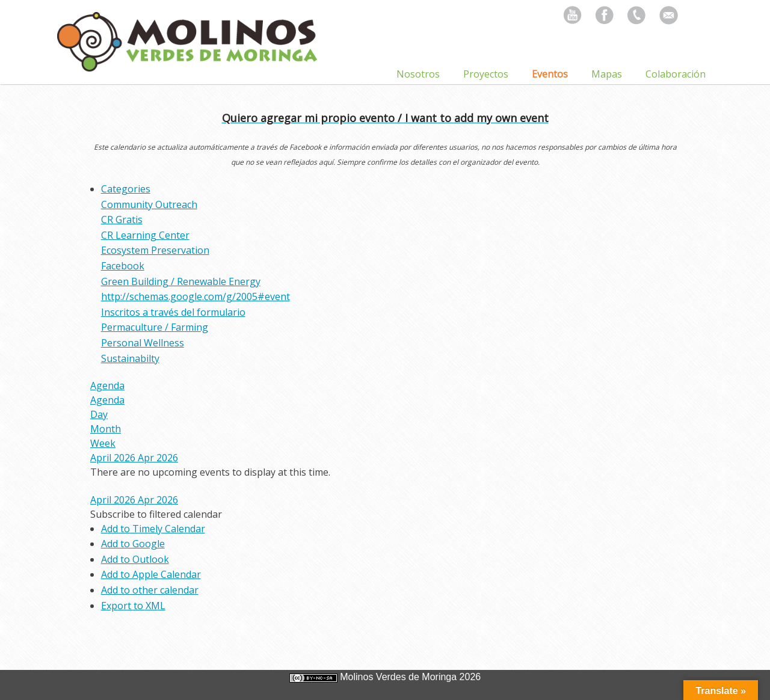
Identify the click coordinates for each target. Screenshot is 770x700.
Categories (126, 189)
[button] (156, 514)
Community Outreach (149, 204)
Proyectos (486, 74)
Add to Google (133, 544)
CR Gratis (122, 220)
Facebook (123, 266)
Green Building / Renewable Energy (181, 281)
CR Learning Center (145, 235)
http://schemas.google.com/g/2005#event (196, 296)
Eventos (550, 74)
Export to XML (133, 606)
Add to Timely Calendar (153, 529)
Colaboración (676, 74)
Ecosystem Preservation (155, 250)
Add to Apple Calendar (151, 574)
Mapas (607, 74)
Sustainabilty (130, 358)
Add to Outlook (135, 559)
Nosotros (418, 74)
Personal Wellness (143, 343)
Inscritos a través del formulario (173, 312)
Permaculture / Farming (155, 327)
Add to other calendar (150, 590)
